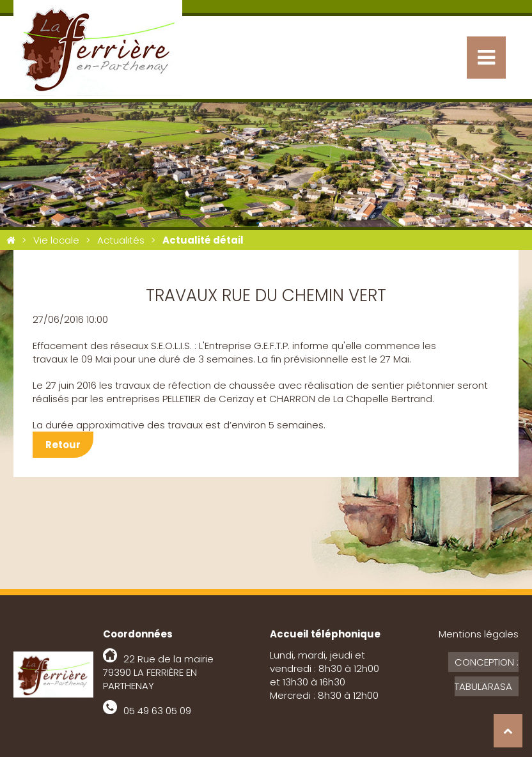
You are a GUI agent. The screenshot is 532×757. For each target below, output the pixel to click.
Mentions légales (479, 634)
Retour (63, 445)
